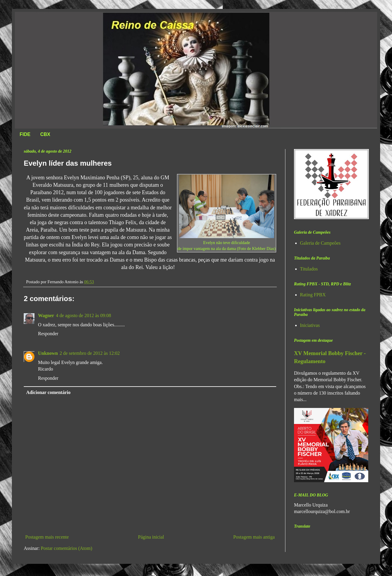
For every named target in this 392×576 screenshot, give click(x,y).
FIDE (25, 134)
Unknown (48, 353)
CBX (45, 134)
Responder (48, 334)
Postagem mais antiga (254, 537)
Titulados (309, 269)
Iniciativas (310, 325)
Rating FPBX (313, 295)
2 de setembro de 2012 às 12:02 (90, 353)
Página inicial (151, 537)
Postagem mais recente (47, 537)
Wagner (46, 315)
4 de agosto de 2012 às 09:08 (83, 315)
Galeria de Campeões (320, 243)
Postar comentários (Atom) (66, 548)
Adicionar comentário (48, 392)
